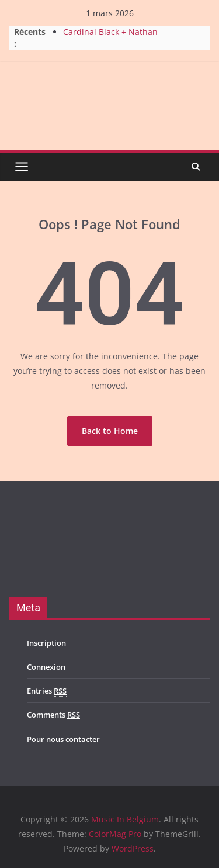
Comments (53, 715)
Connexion (46, 667)
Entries (47, 691)
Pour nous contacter (63, 739)
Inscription (46, 643)
